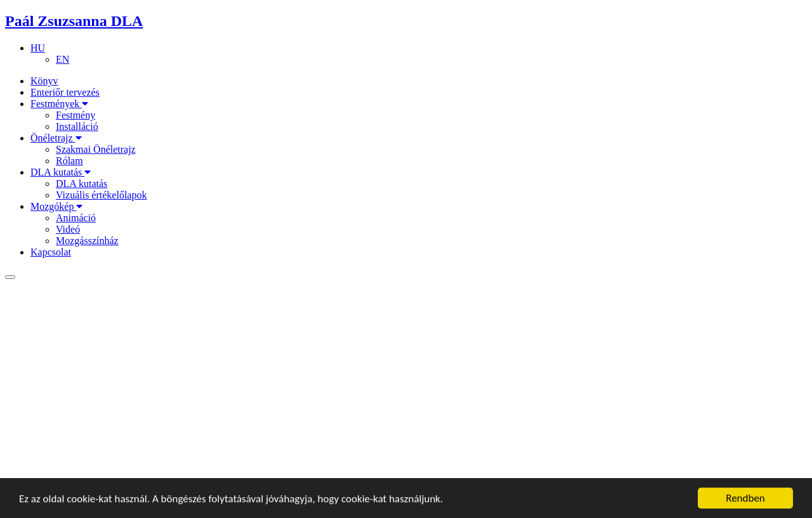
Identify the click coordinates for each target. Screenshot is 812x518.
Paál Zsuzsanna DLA (74, 21)
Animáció (76, 218)
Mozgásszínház (87, 241)
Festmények (59, 104)
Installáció (77, 126)
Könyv (44, 81)
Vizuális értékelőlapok (101, 195)
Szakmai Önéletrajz (96, 149)
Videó (68, 229)
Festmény (75, 115)
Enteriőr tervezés (65, 92)
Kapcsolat (51, 252)
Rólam (69, 161)
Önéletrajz (56, 138)
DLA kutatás (61, 172)
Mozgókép (56, 206)
